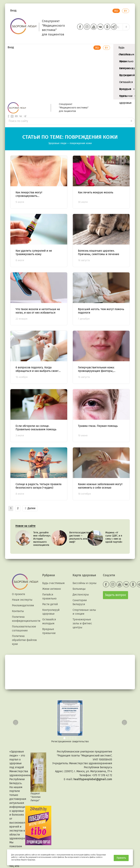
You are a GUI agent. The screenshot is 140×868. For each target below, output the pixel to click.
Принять (121, 858)
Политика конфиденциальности (26, 619)
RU (116, 11)
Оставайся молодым (127, 83)
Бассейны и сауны (85, 583)
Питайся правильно (126, 55)
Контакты (18, 611)
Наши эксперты (22, 600)
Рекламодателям (23, 605)
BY (126, 11)
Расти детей (127, 76)
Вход (13, 10)
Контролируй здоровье (128, 69)
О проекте (19, 594)
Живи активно (126, 62)
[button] (15, 722)
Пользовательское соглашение (24, 628)
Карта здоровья (125, 97)
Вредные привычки (128, 90)
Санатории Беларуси (80, 602)
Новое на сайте (25, 526)
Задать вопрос (116, 595)
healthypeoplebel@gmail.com (93, 779)
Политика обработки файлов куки (24, 640)
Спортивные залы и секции (84, 612)
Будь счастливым (126, 48)
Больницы (79, 589)
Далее (30, 508)
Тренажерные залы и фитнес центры (82, 623)
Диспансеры (81, 594)
